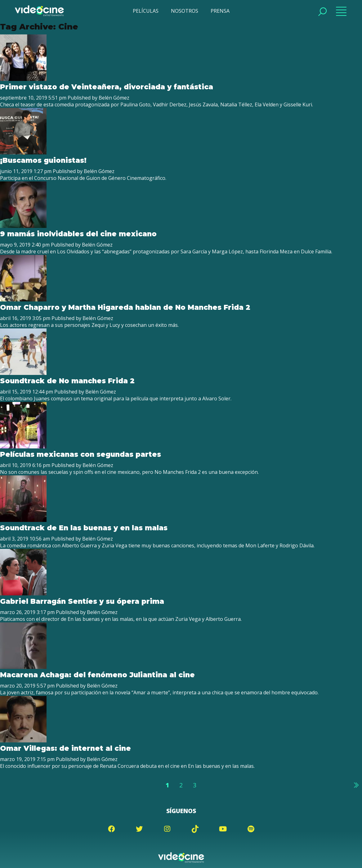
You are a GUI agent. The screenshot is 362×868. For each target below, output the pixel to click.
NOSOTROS (185, 11)
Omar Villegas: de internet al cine (65, 748)
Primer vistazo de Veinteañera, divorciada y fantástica (107, 87)
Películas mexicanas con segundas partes (80, 454)
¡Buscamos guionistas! (43, 160)
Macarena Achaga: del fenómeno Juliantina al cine (97, 675)
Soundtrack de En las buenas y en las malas (84, 528)
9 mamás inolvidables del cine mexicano (78, 234)
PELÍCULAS (146, 11)
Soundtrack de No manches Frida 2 (67, 381)
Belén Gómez (114, 98)
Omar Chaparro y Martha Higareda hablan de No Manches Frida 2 (125, 307)
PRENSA (220, 11)
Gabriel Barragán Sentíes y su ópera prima (82, 601)
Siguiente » (356, 785)
